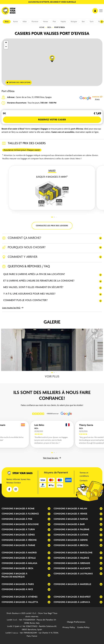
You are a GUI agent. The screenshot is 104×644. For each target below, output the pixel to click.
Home (42, 27)
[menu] (101, 11)
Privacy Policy (69, 627)
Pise (54, 22)
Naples (63, 22)
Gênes (31, 535)
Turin (92, 22)
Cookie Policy (83, 627)
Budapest (85, 597)
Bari (83, 22)
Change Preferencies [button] (76, 622)
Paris (31, 584)
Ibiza (7, 22)
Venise (45, 22)
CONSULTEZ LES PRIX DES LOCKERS (52, 226)
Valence (85, 558)
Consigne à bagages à (14, 509)
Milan (25, 22)
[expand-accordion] (47, 509)
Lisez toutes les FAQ (13, 308)
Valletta (33, 602)
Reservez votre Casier (52, 120)
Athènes (33, 597)
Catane (84, 535)
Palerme (85, 530)
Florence (35, 22)
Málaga (33, 563)
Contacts (84, 481)
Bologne (74, 22)
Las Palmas (86, 574)
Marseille (86, 584)
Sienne (84, 540)
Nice (30, 589)
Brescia (84, 545)
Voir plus (52, 377)
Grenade (85, 563)
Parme (32, 545)
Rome (16, 22)
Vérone (32, 540)
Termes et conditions (84, 474)
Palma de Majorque (13, 577)
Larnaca (85, 602)
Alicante (85, 568)
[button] (52, 59)
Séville (32, 558)
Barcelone (86, 553)
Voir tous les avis (52, 458)
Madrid (32, 553)
